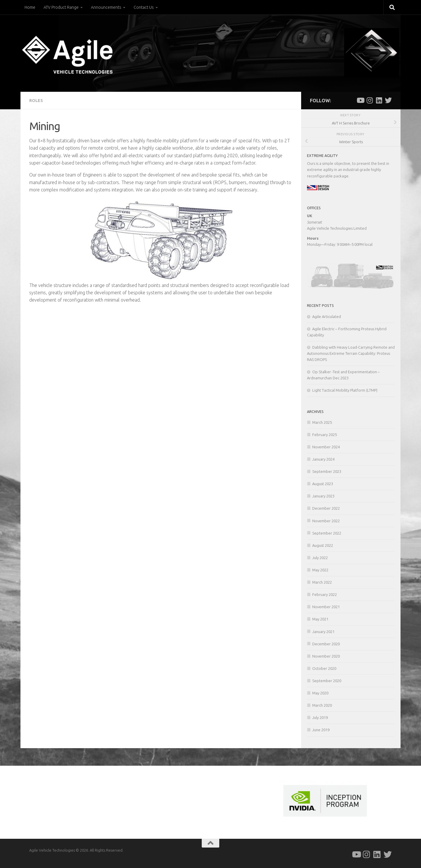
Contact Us (144, 7)
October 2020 (324, 668)
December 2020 (326, 644)
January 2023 (323, 496)
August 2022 (323, 545)
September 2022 (327, 533)
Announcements (106, 7)
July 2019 (320, 717)
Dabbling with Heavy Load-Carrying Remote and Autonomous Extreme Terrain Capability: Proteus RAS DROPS (351, 353)
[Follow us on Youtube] (360, 100)
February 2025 (325, 435)
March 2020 (322, 705)
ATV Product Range (61, 7)
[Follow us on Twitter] (388, 100)
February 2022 (325, 594)
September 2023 (327, 471)
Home (30, 7)
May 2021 (320, 619)
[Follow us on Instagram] (370, 100)
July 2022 (320, 558)
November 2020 (326, 656)
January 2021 (323, 632)
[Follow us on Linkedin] (379, 100)
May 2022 (320, 570)
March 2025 (322, 422)
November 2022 (326, 521)
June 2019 (321, 730)
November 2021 (326, 607)
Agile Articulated (327, 317)
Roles (36, 101)
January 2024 (323, 459)
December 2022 (326, 508)
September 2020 (327, 681)
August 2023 (323, 484)
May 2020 (320, 693)
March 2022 (322, 582)
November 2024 (326, 447)
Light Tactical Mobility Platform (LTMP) (345, 390)
